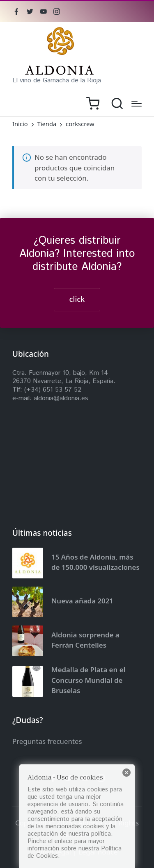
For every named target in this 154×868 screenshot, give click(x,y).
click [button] (77, 299)
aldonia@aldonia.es (61, 398)
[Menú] (137, 104)
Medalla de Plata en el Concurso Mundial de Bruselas (88, 680)
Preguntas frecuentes (47, 741)
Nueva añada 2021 (82, 601)
